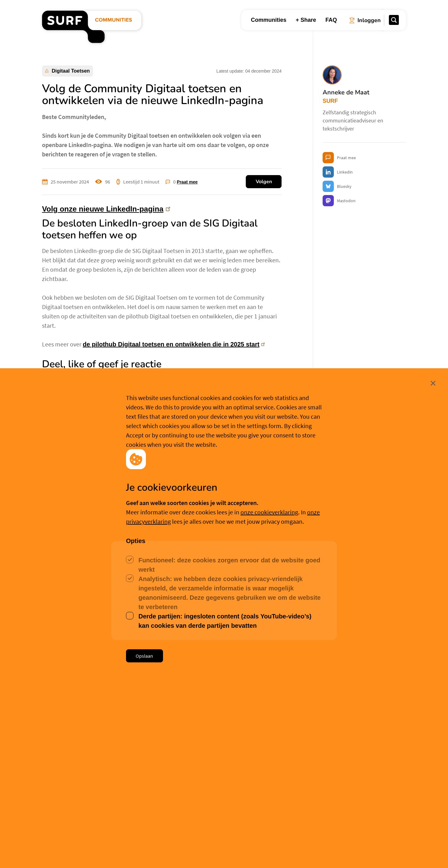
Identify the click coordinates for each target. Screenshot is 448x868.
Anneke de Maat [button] (91, 503)
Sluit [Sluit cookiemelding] (407, 812)
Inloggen (62, 633)
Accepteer (179, 854)
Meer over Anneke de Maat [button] (133, 537)
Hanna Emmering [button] (76, 782)
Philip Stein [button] (319, 791)
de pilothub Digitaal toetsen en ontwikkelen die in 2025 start (175, 345)
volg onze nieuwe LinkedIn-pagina (109, 427)
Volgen (264, 182)
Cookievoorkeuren (227, 853)
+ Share (306, 20)
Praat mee (187, 182)
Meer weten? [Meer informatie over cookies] (271, 853)
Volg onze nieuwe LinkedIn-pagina (107, 209)
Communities (268, 20)
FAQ (331, 20)
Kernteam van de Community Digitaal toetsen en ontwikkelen (132, 464)
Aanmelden (102, 633)
